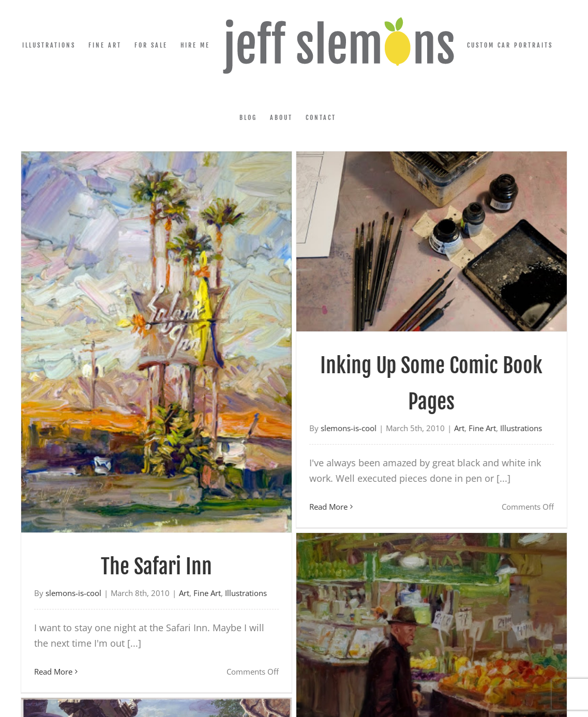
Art (430, 428)
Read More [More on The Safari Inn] (53, 672)
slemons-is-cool (73, 593)
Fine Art (453, 428)
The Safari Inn (156, 567)
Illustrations (492, 428)
